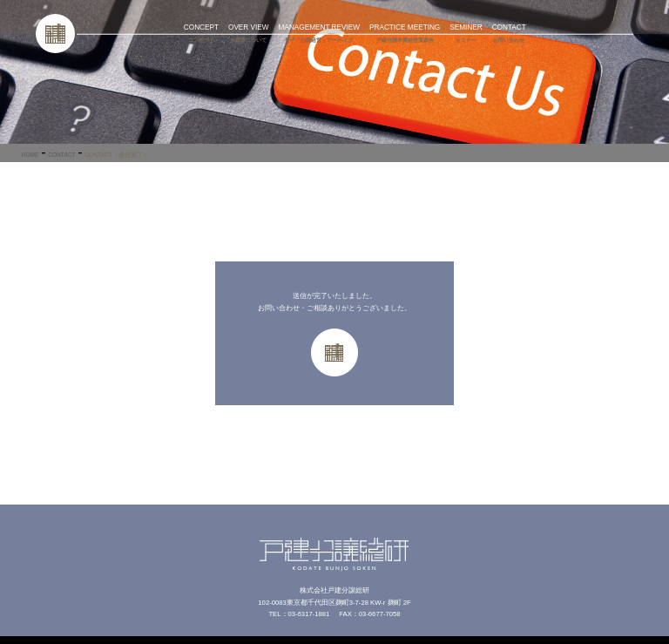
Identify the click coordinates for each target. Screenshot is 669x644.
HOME (30, 155)
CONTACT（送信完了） (116, 155)
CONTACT (61, 155)
